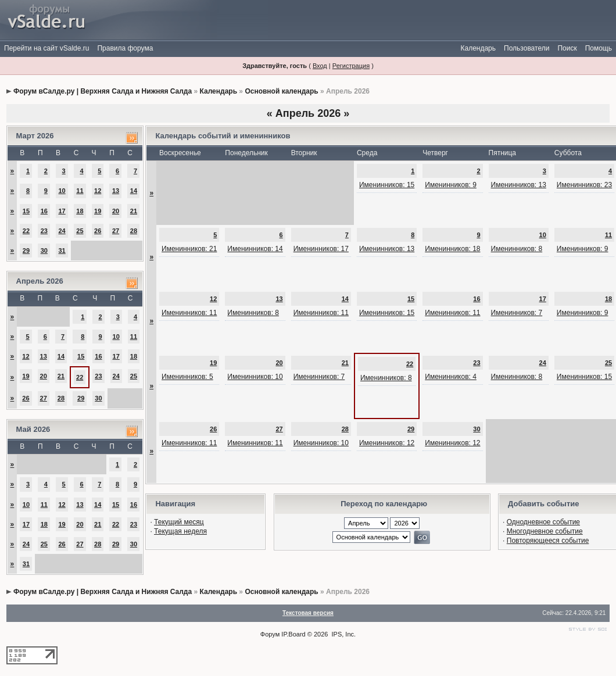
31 (62, 251)
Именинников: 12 (387, 443)
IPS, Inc (343, 634)
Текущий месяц (179, 522)
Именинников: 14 (255, 249)
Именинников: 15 (387, 185)
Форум (270, 634)
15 (26, 211)
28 (134, 231)
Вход (320, 66)
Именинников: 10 (255, 377)
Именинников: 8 (517, 249)
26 (98, 231)
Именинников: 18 (452, 249)
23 (44, 231)
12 (98, 191)
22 (26, 231)
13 (116, 191)
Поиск (567, 48)
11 (80, 191)
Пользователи (527, 48)
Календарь (478, 48)
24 (62, 231)
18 (80, 211)
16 (44, 211)
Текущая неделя (180, 531)
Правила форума (125, 48)
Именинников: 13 (519, 185)
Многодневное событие (545, 531)
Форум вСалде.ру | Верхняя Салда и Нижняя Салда (103, 91)
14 (134, 191)
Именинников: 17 (321, 249)
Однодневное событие (543, 522)
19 (98, 211)
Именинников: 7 (517, 313)
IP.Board (293, 634)
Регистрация (351, 66)
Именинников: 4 (451, 377)
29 (26, 251)
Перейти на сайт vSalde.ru (46, 48)
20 (116, 211)
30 (44, 251)
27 (116, 231)
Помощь (599, 48)
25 (80, 231)
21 (134, 211)
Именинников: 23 (584, 185)
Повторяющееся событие (548, 541)
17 (62, 211)
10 (62, 191)
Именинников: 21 (189, 249)
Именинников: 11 (189, 313)
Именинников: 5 (187, 377)
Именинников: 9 (451, 185)
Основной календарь (281, 91)
